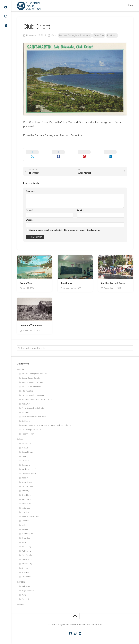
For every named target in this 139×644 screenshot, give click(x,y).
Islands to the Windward (31, 382)
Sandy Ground (27, 555)
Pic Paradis (26, 547)
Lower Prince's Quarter (30, 512)
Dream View (26, 279)
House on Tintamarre (31, 321)
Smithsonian (26, 417)
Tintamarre (26, 572)
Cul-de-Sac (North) (29, 469)
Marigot (25, 525)
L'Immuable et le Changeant (33, 391)
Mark (53, 35)
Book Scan (26, 582)
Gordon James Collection (31, 374)
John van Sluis (27, 387)
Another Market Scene (113, 279)
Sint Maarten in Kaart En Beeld (34, 413)
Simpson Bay (27, 560)
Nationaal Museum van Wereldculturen (37, 395)
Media (22, 578)
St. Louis (25, 564)
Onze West (26, 400)
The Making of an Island (31, 425)
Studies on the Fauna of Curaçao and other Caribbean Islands (46, 421)
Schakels (25, 408)
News (22, 600)
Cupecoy (25, 474)
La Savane (26, 504)
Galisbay (25, 487)
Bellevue (25, 444)
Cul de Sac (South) (29, 465)
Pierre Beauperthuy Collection (33, 404)
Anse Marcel (26, 439)
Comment (31, 187)
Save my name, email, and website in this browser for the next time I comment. (66, 226)
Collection (24, 365)
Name (29, 206)
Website (30, 216)
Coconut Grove (27, 448)
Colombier (26, 457)
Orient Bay (99, 35)
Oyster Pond (26, 538)
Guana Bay (26, 500)
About (130, 5)
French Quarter (27, 482)
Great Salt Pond (28, 495)
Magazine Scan (28, 586)
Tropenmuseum (28, 430)
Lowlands (25, 517)
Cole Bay (25, 452)
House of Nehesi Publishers (32, 378)
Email (80, 206)
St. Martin (25, 568)
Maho (24, 521)
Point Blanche (27, 551)
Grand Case (26, 491)
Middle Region (27, 530)
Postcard (112, 35)
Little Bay (25, 508)
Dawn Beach (27, 478)
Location (23, 435)
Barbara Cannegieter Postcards (75, 35)
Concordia (26, 461)
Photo (24, 591)
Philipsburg (26, 542)
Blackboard (66, 279)
